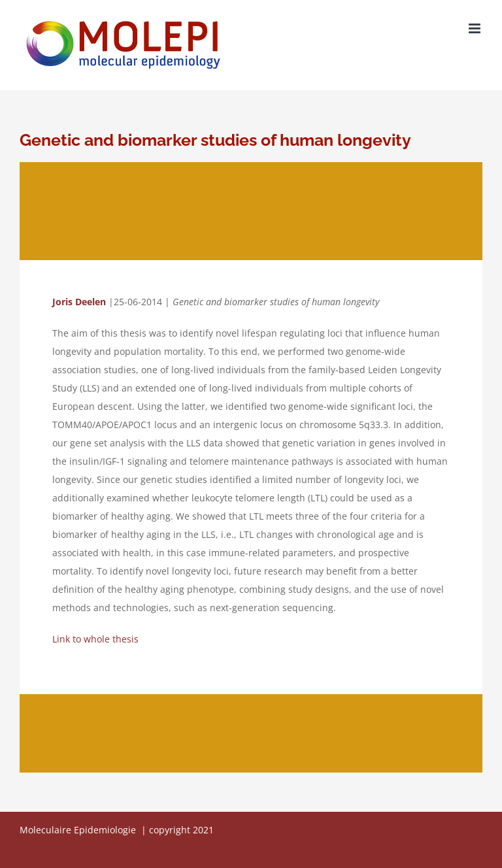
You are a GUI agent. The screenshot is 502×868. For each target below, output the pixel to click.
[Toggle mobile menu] (476, 28)
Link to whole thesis (95, 639)
